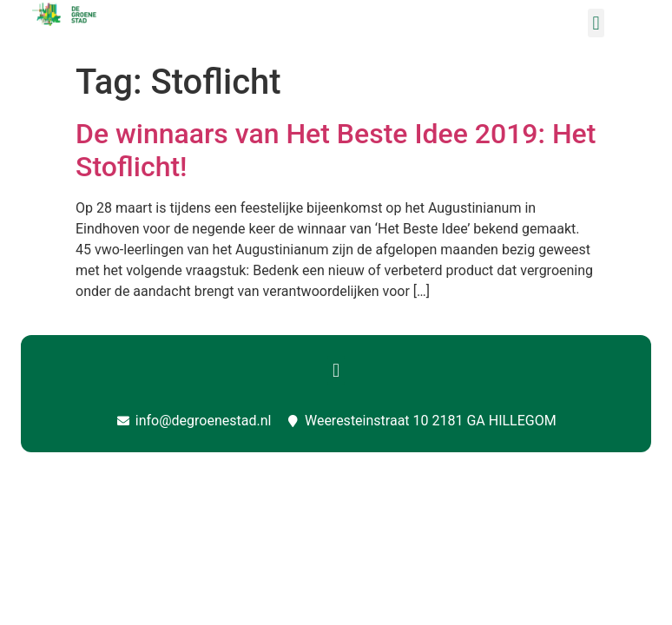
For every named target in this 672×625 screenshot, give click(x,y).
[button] (596, 23)
